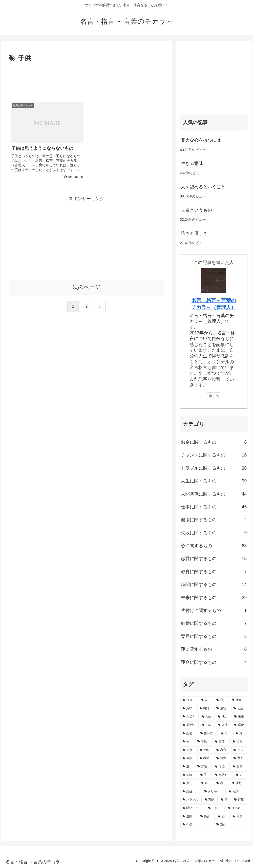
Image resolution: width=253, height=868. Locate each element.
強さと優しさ (194, 233)
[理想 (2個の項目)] (239, 783)
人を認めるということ (203, 187)
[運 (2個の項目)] (187, 767)
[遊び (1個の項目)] (231, 825)
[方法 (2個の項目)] (204, 767)
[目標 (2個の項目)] (222, 758)
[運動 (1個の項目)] (189, 817)
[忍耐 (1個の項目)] (191, 792)
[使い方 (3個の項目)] (208, 734)
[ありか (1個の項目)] (214, 792)
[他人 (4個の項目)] (223, 717)
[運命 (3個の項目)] (240, 725)
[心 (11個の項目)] (221, 700)
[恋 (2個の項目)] (221, 783)
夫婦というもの (196, 210)
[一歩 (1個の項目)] (215, 808)
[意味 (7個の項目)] (188, 709)
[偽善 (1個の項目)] (207, 817)
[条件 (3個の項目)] (223, 725)
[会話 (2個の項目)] (188, 758)
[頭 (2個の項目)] (206, 783)
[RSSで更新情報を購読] (217, 396)
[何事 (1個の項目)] (239, 817)
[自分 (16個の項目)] (189, 700)
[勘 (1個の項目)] (223, 817)
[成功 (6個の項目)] (222, 709)
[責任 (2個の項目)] (189, 783)
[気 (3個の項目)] (226, 734)
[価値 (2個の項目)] (221, 767)
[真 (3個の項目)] (240, 734)
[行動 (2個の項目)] (205, 750)
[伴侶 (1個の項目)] (197, 825)
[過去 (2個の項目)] (239, 758)
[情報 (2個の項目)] (239, 742)
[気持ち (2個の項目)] (223, 775)
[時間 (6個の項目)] (205, 709)
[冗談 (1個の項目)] (237, 792)
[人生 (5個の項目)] (207, 717)
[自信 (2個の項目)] (221, 742)
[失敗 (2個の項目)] (189, 775)
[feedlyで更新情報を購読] (210, 396)
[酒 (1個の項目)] (225, 800)
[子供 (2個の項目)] (204, 742)
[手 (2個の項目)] (205, 775)
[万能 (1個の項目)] (210, 800)
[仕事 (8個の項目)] (239, 700)
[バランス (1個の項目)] (191, 800)
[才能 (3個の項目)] (207, 725)
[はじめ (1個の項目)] (236, 808)
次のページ (87, 287)
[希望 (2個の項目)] (205, 758)
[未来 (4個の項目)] (240, 717)
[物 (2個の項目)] (187, 742)
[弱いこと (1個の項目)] (193, 808)
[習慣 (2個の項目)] (239, 767)
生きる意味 (192, 163)
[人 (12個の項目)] (206, 700)
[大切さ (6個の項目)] (190, 717)
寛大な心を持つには (201, 140)
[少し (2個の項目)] (239, 750)
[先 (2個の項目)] (240, 775)
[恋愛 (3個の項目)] (189, 734)
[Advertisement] (86, 79)
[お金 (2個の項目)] (188, 750)
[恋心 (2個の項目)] (222, 750)
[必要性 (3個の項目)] (190, 725)
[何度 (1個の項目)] (240, 800)
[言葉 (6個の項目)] (239, 709)
